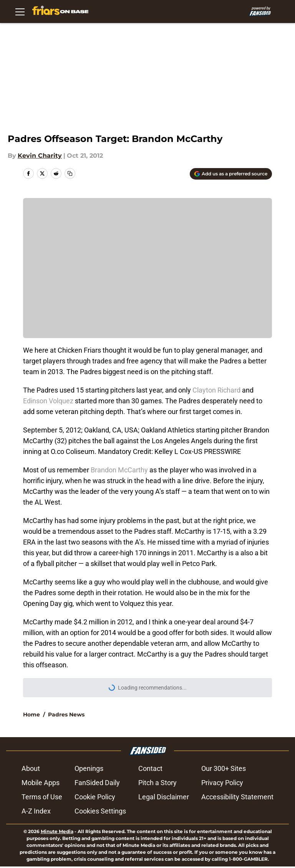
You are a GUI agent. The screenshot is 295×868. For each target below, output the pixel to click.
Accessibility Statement (237, 797)
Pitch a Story (157, 783)
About (31, 768)
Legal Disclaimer (164, 797)
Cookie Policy (95, 797)
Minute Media (57, 831)
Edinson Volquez (48, 401)
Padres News (66, 715)
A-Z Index (36, 811)
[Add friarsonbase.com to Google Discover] (231, 174)
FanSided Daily (97, 783)
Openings (89, 768)
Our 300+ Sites (224, 768)
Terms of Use (42, 797)
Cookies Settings (100, 811)
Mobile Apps (41, 783)
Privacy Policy (222, 783)
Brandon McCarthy (119, 470)
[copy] (70, 173)
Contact (150, 768)
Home (31, 715)
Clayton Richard (216, 390)
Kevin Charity (40, 156)
